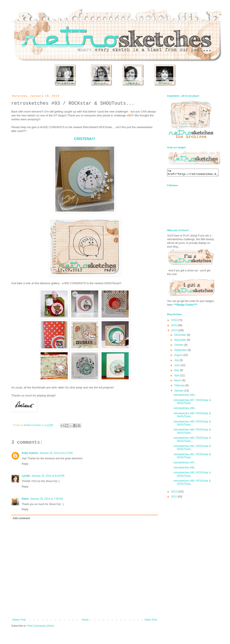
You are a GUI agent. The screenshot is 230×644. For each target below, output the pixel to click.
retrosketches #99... (185, 396)
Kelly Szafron (30, 453)
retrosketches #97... (185, 464)
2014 (174, 332)
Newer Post (19, 620)
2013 (174, 493)
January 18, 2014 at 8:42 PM (48, 476)
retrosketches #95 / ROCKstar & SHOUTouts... (192, 424)
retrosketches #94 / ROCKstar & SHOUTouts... (192, 432)
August (179, 356)
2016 (174, 321)
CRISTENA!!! (85, 139)
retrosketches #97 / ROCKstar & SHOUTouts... (192, 403)
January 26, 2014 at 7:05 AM (46, 499)
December (181, 336)
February (180, 387)
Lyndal (26, 476)
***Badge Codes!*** (186, 306)
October (179, 346)
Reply (25, 464)
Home (85, 620)
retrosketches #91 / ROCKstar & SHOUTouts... (192, 457)
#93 (129, 115)
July (177, 362)
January (179, 392)
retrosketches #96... (185, 469)
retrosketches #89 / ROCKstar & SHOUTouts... (192, 484)
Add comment (21, 518)
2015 (174, 327)
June (177, 367)
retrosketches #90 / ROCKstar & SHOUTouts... (192, 475)
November (181, 341)
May (177, 372)
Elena (25, 499)
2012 (174, 498)
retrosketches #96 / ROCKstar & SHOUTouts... (192, 416)
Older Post (151, 620)
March (178, 382)
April (177, 377)
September (181, 351)
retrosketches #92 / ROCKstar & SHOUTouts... (192, 449)
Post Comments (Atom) (41, 626)
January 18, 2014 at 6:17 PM (56, 453)
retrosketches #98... (185, 409)
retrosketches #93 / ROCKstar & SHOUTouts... (192, 441)
